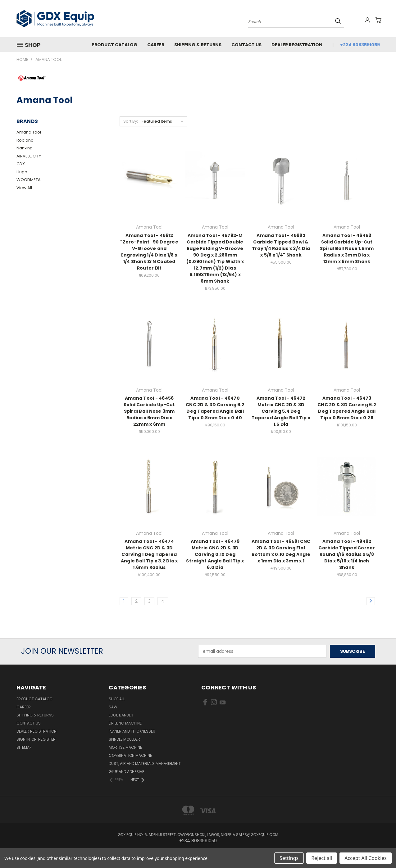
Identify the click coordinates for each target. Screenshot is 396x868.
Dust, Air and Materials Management (145, 763)
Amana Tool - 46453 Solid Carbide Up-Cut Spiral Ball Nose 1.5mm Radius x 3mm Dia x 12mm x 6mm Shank (347, 248)
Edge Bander (121, 715)
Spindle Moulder (124, 739)
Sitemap (24, 747)
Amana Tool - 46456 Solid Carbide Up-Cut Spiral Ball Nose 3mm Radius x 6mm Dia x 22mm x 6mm (149, 411)
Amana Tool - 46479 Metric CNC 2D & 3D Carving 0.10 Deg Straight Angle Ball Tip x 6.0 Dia (215, 554)
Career (156, 45)
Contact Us (246, 45)
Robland (25, 140)
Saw (113, 707)
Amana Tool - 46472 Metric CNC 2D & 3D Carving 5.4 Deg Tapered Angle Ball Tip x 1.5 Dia (281, 411)
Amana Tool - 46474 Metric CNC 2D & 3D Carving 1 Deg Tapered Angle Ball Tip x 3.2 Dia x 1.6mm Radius (149, 554)
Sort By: (131, 121)
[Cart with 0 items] (378, 20)
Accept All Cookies (366, 858)
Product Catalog (114, 45)
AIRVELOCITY (29, 156)
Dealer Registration (297, 45)
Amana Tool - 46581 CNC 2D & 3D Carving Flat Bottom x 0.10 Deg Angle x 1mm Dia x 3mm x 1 (281, 551)
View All (24, 188)
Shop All (117, 699)
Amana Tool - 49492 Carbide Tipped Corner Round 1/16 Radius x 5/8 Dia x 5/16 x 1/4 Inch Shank (347, 554)
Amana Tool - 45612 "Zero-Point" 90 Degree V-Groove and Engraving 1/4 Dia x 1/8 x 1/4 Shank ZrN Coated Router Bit (149, 252)
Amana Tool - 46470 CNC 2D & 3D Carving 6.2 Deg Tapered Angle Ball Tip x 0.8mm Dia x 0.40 (215, 408)
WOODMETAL (29, 180)
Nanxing (25, 148)
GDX (21, 164)
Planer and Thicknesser (132, 731)
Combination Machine (130, 755)
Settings (289, 858)
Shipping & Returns (198, 45)
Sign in (24, 739)
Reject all (322, 858)
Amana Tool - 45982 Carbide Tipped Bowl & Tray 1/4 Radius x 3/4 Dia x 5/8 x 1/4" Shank (281, 245)
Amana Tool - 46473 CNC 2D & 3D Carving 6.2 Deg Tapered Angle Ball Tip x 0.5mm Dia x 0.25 (347, 408)
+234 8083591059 (360, 45)
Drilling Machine (125, 723)
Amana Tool (29, 132)
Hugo (22, 172)
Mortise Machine (125, 747)
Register (47, 739)
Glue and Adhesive (126, 772)
